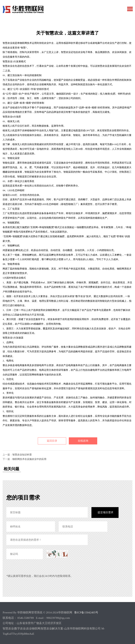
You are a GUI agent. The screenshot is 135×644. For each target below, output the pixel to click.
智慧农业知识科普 (22, 455)
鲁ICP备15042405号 (86, 612)
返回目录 (52, 441)
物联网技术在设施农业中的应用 (29, 459)
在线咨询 (83, 441)
